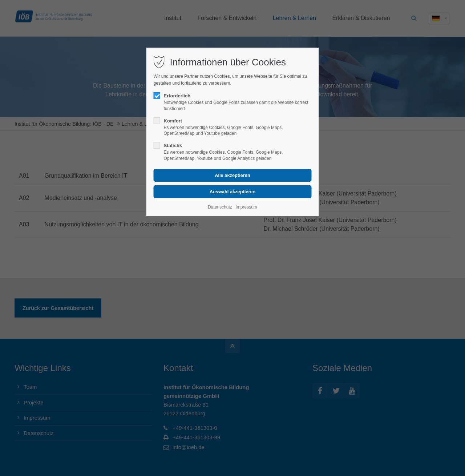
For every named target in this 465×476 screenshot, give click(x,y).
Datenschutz (220, 207)
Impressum (246, 207)
